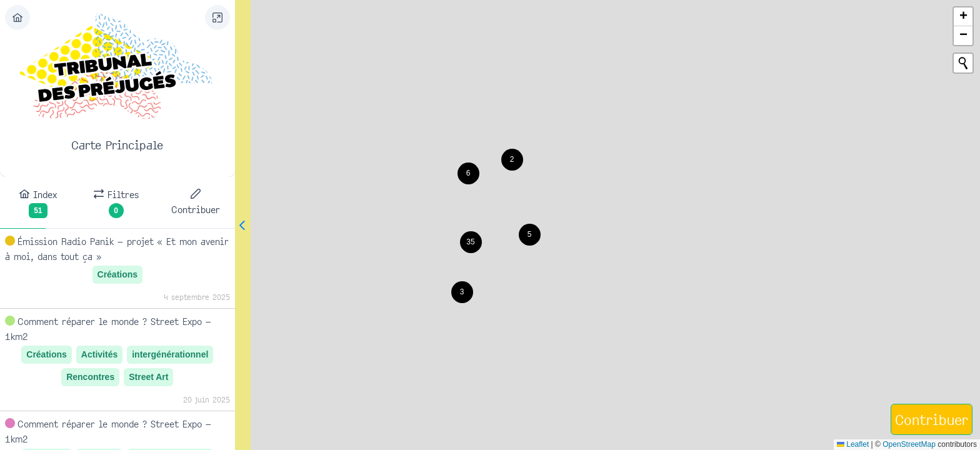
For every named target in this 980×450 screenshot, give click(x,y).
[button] (512, 160)
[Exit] (17, 17)
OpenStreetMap (909, 444)
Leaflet (853, 444)
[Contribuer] (932, 419)
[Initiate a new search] (963, 63)
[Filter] (186, 17)
